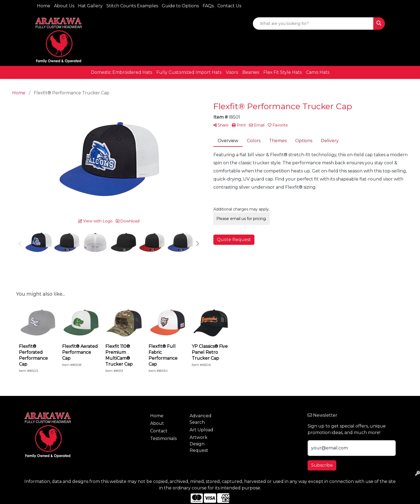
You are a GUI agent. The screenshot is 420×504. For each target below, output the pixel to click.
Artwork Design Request (199, 444)
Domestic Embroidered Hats (122, 72)
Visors (232, 72)
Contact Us (229, 6)
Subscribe (322, 465)
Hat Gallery (90, 6)
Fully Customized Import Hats (189, 72)
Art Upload (201, 430)
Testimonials (163, 438)
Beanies (251, 72)
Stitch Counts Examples (132, 6)
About (157, 423)
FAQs (208, 6)
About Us (64, 6)
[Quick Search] (313, 24)
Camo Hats (318, 72)
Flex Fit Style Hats (283, 72)
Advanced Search (201, 419)
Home (44, 6)
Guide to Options (180, 6)
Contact (159, 431)
